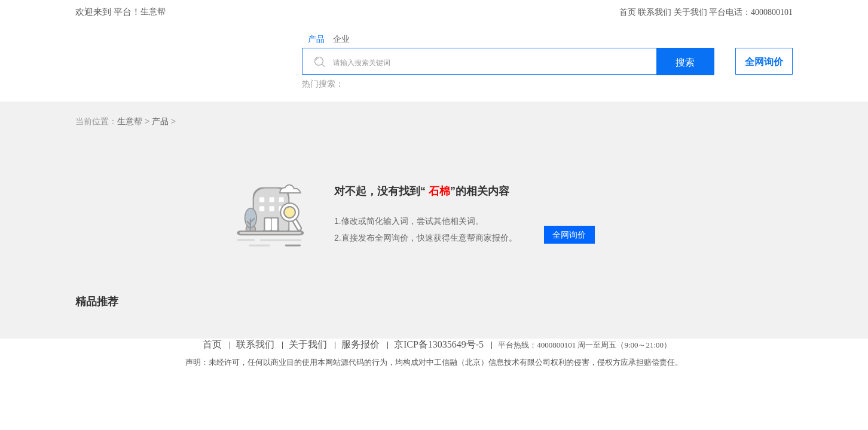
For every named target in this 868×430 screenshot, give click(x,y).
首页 (629, 12)
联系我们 (656, 12)
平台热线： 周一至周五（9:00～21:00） (585, 345)
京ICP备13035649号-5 (440, 344)
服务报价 (362, 344)
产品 (160, 121)
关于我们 (692, 12)
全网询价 (569, 235)
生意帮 (153, 12)
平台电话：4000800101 (751, 12)
